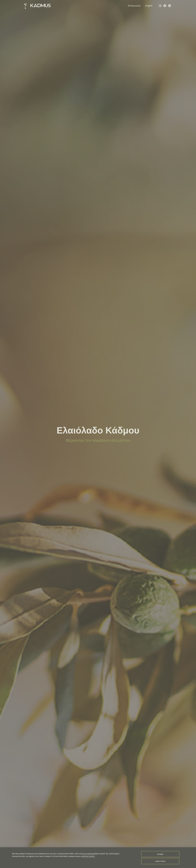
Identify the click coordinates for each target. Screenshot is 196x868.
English (149, 6)
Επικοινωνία (134, 6)
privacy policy (89, 856)
